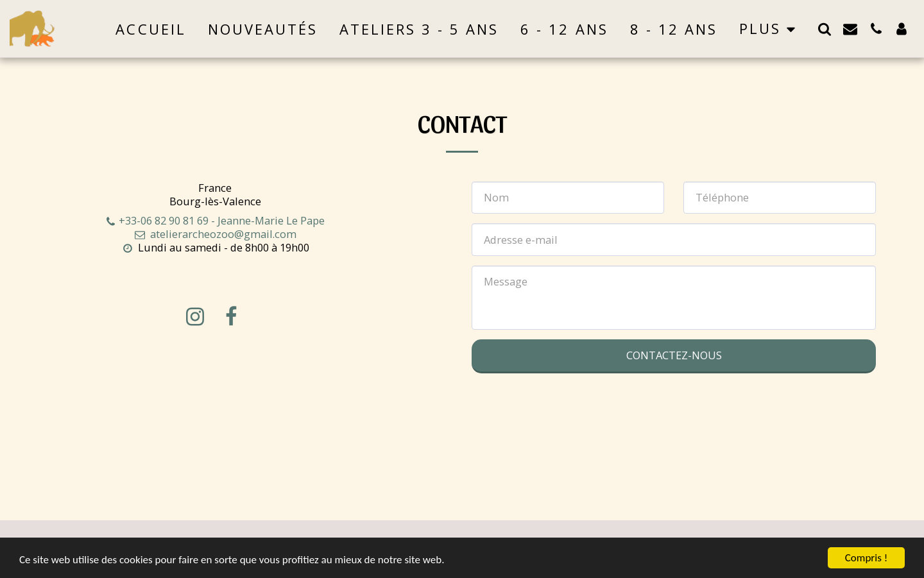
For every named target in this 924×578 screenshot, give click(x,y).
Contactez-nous (674, 355)
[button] (825, 29)
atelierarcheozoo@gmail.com (215, 234)
